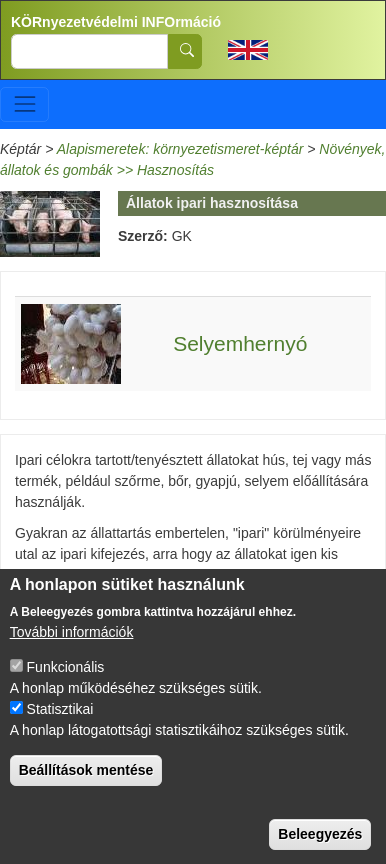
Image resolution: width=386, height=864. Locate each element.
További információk (72, 643)
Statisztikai (60, 720)
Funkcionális (66, 678)
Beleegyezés (320, 845)
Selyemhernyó (240, 343)
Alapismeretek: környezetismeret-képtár (180, 149)
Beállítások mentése (86, 781)
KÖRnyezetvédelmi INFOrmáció (116, 22)
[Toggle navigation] (24, 104)
